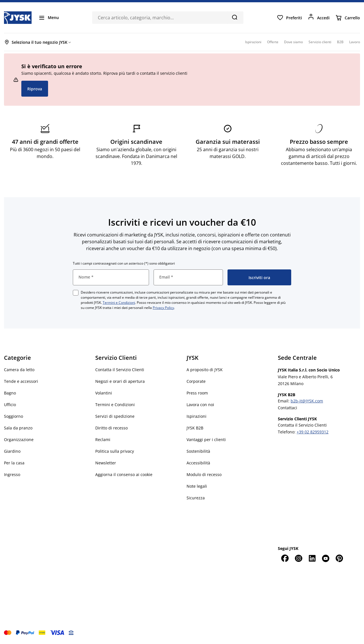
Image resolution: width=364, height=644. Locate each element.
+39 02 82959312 (313, 432)
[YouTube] (326, 558)
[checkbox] (76, 293)
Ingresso (12, 474)
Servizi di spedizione (115, 416)
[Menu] (49, 18)
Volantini (104, 393)
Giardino (12, 451)
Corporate (196, 381)
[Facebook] (285, 558)
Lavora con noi (200, 405)
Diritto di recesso (111, 428)
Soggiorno (14, 416)
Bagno (10, 393)
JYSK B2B (195, 428)
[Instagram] (298, 558)
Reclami (103, 440)
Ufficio (10, 405)
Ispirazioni (197, 416)
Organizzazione (19, 440)
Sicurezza (196, 498)
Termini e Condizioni (119, 303)
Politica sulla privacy (115, 451)
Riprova (35, 89)
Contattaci (288, 408)
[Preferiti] (289, 18)
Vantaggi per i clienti (206, 440)
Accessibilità (198, 463)
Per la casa (14, 463)
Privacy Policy (163, 308)
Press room (197, 393)
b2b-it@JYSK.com (307, 401)
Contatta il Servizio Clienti (120, 370)
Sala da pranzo (18, 428)
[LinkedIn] (312, 558)
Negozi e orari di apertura (120, 381)
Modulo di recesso (204, 474)
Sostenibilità (198, 451)
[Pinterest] (339, 558)
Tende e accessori (21, 381)
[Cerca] (234, 17)
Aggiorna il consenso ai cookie (124, 474)
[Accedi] (319, 18)
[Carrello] (348, 18)
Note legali (197, 486)
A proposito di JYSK (205, 370)
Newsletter (106, 463)
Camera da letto (19, 370)
